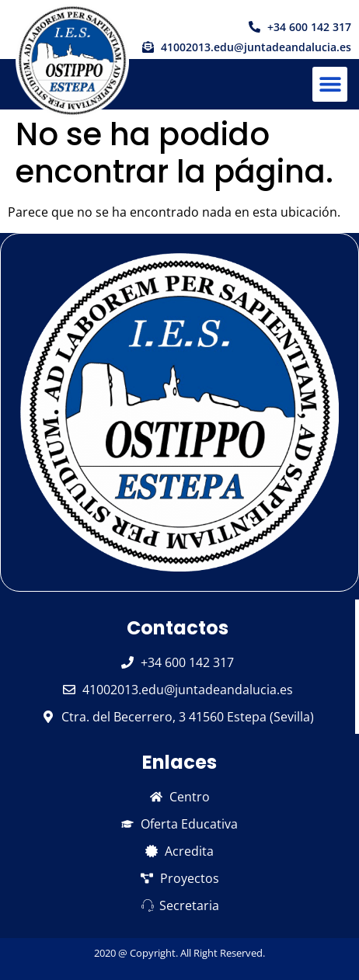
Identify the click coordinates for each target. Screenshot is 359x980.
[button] (330, 84)
